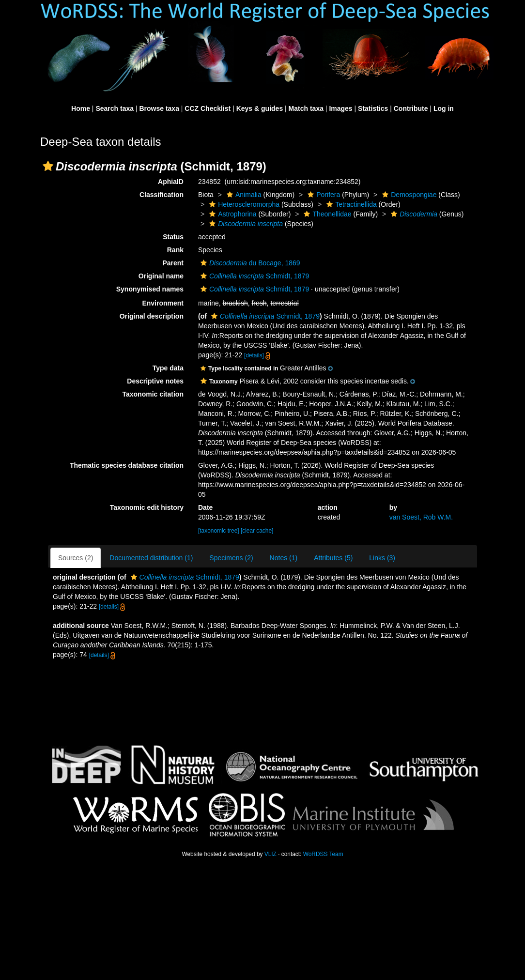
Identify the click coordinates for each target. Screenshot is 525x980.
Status (173, 237)
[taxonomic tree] (219, 531)
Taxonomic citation (153, 394)
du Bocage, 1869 (249, 263)
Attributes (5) (333, 558)
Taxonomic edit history (147, 507)
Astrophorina (232, 214)
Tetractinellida (350, 204)
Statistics (373, 108)
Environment (163, 303)
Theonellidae (326, 214)
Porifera (323, 195)
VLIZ (270, 854)
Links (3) (382, 558)
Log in (444, 108)
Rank (175, 250)
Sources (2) (76, 558)
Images (340, 108)
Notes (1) (284, 558)
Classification (162, 195)
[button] (48, 166)
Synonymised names (150, 289)
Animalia (243, 195)
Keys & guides (260, 108)
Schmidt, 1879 (254, 276)
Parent (173, 263)
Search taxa (115, 108)
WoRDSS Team (323, 854)
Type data (168, 368)
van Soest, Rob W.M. (421, 517)
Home (81, 108)
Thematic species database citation (127, 465)
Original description (152, 316)
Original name (161, 276)
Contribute (411, 108)
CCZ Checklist (208, 108)
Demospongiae (408, 195)
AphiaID (171, 182)
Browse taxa (159, 108)
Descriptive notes (155, 381)
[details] (254, 355)
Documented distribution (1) (151, 558)
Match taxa (306, 108)
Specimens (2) (231, 558)
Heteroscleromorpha (243, 204)
